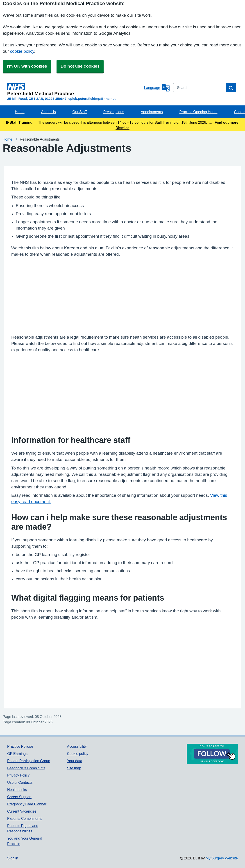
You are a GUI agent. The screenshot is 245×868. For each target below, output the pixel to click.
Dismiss (122, 128)
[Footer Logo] (212, 754)
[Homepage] (75, 90)
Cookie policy (78, 754)
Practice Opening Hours (198, 112)
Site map (74, 768)
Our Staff (80, 112)
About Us (48, 112)
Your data (75, 761)
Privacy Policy (18, 775)
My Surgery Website (222, 858)
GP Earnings (17, 754)
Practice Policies (20, 746)
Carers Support (19, 797)
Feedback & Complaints (26, 768)
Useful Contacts (20, 782)
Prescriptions (114, 112)
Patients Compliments (25, 818)
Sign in (13, 858)
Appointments (152, 112)
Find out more (227, 122)
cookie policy (22, 51)
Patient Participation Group (29, 761)
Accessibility (77, 746)
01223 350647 (56, 99)
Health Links (17, 790)
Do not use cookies (80, 66)
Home (20, 112)
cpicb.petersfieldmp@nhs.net (92, 99)
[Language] (157, 88)
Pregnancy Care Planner (27, 804)
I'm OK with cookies (27, 66)
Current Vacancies (22, 811)
